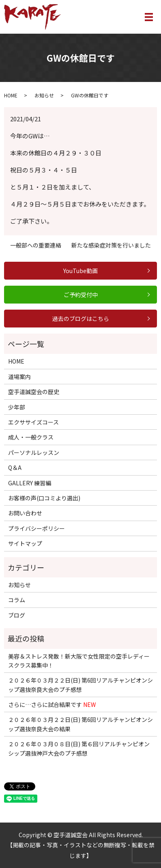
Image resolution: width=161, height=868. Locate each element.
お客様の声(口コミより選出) (44, 498)
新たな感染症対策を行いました (111, 245)
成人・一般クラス (31, 437)
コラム (17, 600)
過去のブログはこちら (81, 319)
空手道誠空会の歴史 (34, 392)
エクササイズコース (33, 422)
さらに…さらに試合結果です (52, 704)
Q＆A (15, 467)
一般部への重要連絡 (36, 245)
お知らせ (44, 95)
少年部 (17, 407)
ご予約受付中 (81, 295)
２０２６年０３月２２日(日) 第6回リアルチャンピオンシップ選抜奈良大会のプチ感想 (80, 685)
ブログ (17, 615)
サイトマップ (25, 543)
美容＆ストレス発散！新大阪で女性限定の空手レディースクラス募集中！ (79, 661)
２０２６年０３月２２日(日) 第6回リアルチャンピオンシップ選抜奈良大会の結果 (80, 724)
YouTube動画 (80, 271)
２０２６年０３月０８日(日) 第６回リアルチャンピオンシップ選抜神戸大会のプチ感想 (79, 748)
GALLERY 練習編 (30, 483)
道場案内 (19, 377)
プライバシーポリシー (36, 528)
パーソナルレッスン (34, 452)
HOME (11, 95)
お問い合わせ (25, 513)
